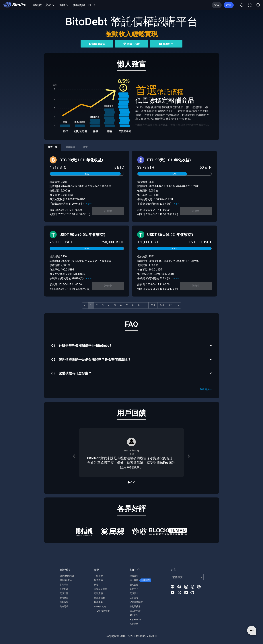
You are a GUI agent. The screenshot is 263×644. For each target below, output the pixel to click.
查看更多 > (206, 389)
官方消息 (64, 585)
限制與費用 (135, 607)
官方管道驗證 (136, 602)
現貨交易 (98, 580)
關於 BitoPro (66, 580)
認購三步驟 (131, 44)
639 (153, 305)
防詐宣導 (134, 598)
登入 (217, 5)
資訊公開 (64, 593)
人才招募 (64, 589)
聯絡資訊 (134, 576)
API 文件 (134, 615)
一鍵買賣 (36, 5)
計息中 (108, 211)
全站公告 (134, 585)
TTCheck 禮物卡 (102, 611)
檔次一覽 (53, 147)
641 (171, 305)
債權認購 (70, 147)
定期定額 (98, 593)
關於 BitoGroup (67, 576)
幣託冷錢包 (100, 598)
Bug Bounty (135, 620)
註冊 (229, 5)
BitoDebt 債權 (101, 589)
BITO (91, 5)
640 (162, 305)
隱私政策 (64, 602)
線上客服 (134, 580)
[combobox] (187, 577)
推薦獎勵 (79, 5)
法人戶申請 (135, 611)
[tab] (132, 346)
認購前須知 (97, 44)
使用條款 (64, 598)
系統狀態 (134, 624)
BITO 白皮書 (100, 607)
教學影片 (166, 44)
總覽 (85, 147)
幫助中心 (134, 589)
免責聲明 (64, 607)
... (145, 305)
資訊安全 (134, 593)
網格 (96, 585)
